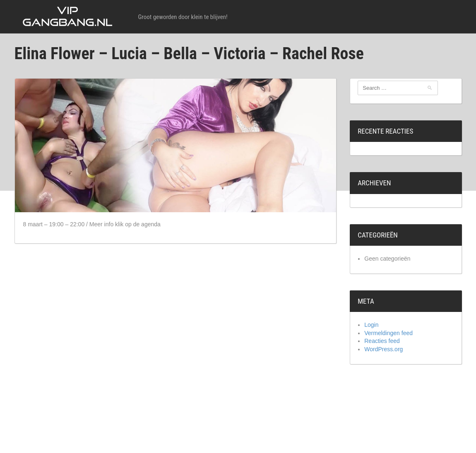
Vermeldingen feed (388, 333)
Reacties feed (382, 341)
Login (371, 325)
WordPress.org (383, 349)
